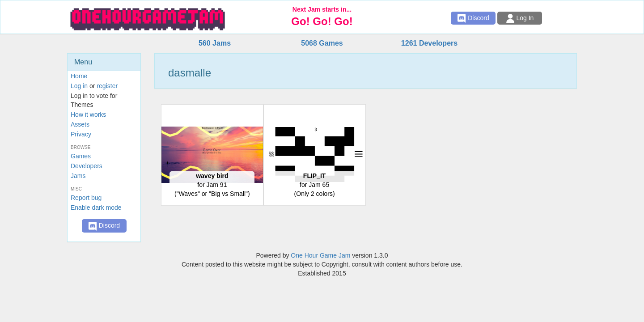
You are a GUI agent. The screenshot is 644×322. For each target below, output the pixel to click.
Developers (87, 166)
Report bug (86, 198)
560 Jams (215, 43)
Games (81, 156)
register (107, 86)
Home (79, 76)
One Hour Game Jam (320, 255)
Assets (80, 124)
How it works (88, 114)
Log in (79, 86)
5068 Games (322, 43)
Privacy (81, 134)
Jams (78, 176)
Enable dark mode (96, 208)
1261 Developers (429, 43)
